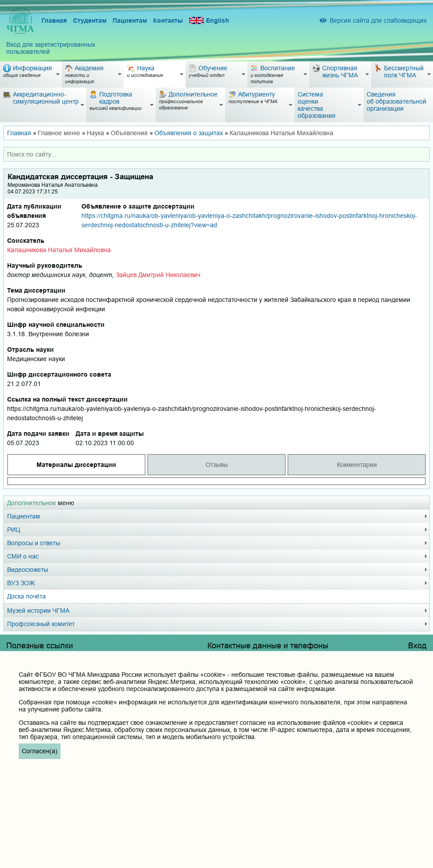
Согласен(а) (40, 751)
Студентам (90, 20)
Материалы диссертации (76, 465)
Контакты (168, 20)
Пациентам (130, 20)
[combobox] (216, 154)
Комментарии (357, 465)
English (209, 21)
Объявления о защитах (189, 133)
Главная (54, 20)
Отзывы (217, 465)
